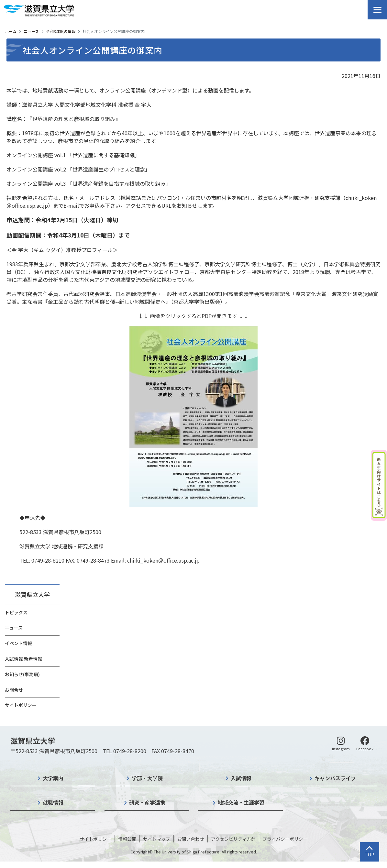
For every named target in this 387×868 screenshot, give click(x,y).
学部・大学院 (147, 778)
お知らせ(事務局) (22, 674)
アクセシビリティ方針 (233, 839)
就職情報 (53, 802)
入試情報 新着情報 (23, 659)
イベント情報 (18, 643)
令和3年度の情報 (61, 31)
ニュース (31, 31)
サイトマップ (157, 839)
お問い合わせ (191, 839)
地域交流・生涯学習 (241, 802)
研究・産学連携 (147, 802)
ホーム (11, 31)
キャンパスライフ (335, 778)
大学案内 (53, 778)
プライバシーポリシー (285, 839)
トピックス (16, 612)
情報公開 (127, 839)
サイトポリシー (21, 705)
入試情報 (241, 778)
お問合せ (14, 690)
